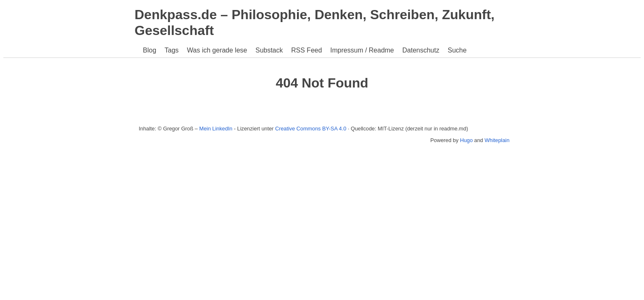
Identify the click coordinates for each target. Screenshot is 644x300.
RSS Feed (307, 50)
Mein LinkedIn (216, 129)
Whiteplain (497, 140)
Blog (150, 50)
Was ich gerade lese (217, 50)
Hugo (466, 140)
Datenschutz (421, 50)
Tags (172, 50)
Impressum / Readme (362, 50)
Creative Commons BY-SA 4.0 (311, 129)
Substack (269, 50)
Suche (457, 50)
